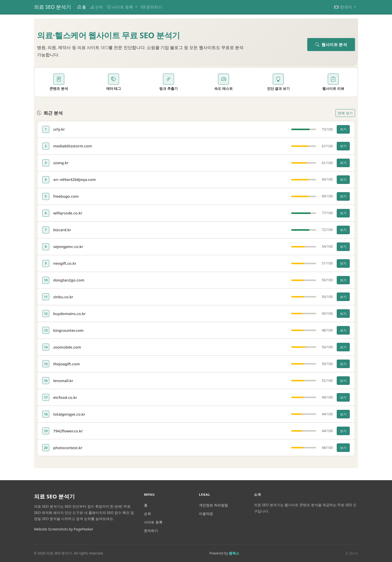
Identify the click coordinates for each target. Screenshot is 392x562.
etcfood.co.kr (65, 397)
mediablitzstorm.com (73, 146)
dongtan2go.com (69, 280)
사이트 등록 (153, 522)
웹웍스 (234, 553)
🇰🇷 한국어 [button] (343, 7)
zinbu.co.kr (63, 297)
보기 (343, 129)
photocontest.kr (68, 448)
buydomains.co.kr (69, 314)
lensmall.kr (63, 381)
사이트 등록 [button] (120, 7)
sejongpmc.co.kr (68, 246)
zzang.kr (61, 163)
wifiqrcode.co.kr (68, 213)
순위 (96, 7)
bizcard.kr (62, 230)
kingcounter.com (68, 330)
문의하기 (152, 7)
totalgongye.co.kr (69, 414)
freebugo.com (66, 196)
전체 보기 (345, 113)
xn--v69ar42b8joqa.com (74, 179)
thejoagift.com (66, 364)
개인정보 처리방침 (213, 505)
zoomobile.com (67, 347)
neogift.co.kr (65, 263)
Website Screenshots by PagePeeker (64, 529)
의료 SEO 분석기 (52, 7)
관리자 (351, 553)
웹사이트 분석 (331, 45)
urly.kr (59, 129)
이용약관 (206, 514)
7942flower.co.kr (68, 431)
